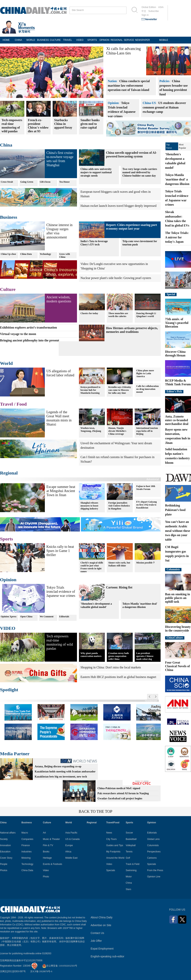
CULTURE (55, 40)
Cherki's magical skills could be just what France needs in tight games (92, 567)
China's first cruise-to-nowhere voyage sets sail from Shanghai (60, 159)
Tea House (64, 182)
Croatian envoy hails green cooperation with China (119, 656)
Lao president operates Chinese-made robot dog (145, 656)
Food (22, 404)
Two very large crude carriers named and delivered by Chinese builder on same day (140, 172)
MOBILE (164, 40)
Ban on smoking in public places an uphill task (178, 598)
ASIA (161, 7)
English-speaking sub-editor (107, 956)
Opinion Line (154, 877)
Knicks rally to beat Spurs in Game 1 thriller (60, 551)
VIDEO (80, 40)
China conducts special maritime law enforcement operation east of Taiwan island (129, 86)
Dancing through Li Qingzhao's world (146, 315)
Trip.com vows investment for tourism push (140, 243)
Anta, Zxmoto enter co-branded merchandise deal (177, 420)
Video (46, 870)
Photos (4, 870)
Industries (27, 852)
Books (46, 852)
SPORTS (92, 40)
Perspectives (154, 852)
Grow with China (65, 255)
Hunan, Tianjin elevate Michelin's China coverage (117, 431)
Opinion (113, 103)
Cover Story (6, 858)
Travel (6, 404)
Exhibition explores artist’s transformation (28, 327)
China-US (149, 103)
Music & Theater (51, 839)
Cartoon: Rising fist (119, 587)
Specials (111, 870)
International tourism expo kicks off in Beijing (147, 431)
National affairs (8, 833)
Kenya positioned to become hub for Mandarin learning (90, 390)
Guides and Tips (115, 845)
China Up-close (8, 254)
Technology (45, 254)
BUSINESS (43, 40)
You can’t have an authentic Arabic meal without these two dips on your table (178, 531)
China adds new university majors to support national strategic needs (96, 172)
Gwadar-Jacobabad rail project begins (120, 798)
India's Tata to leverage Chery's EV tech (94, 243)
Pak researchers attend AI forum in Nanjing (123, 793)
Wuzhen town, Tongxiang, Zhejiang (91, 430)
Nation (112, 81)
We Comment (47, 617)
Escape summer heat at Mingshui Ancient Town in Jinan (61, 491)
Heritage (47, 858)
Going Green (27, 182)
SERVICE (129, 40)
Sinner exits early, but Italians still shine (119, 564)
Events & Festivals (53, 864)
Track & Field (133, 864)
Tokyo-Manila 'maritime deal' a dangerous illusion (140, 605)
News (109, 833)
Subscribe (153, 11)
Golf (128, 858)
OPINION (104, 40)
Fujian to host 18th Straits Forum (146, 488)
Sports (7, 539)
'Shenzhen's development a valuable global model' (96, 605)
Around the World (115, 858)
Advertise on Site (101, 925)
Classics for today (89, 313)
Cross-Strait (7, 182)
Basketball (131, 839)
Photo (46, 877)
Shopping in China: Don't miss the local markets (111, 667)
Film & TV (48, 845)
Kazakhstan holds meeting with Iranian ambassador (65, 772)
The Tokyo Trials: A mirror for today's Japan (177, 237)
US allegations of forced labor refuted (60, 373)
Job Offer (96, 941)
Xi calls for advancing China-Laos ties (123, 51)
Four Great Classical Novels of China (177, 666)
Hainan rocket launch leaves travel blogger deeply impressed (118, 206)
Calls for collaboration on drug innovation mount (147, 389)
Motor (129, 877)
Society (4, 839)
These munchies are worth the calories (118, 315)
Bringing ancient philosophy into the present (30, 340)
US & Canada (72, 839)
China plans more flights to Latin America (145, 373)
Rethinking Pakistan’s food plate (175, 510)
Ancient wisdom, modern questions (59, 299)
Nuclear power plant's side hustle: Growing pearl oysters (116, 278)
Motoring (26, 858)
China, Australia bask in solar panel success (38, 92)
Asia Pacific (71, 833)
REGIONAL (117, 40)
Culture (8, 289)
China (6, 145)
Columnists (173, 569)
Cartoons (152, 858)
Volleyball (131, 845)
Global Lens (153, 839)
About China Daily (102, 917)
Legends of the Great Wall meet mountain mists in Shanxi (59, 418)
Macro (25, 833)
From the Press (155, 870)
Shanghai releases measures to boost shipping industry (89, 506)
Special (171, 294)
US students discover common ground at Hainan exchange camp (164, 107)
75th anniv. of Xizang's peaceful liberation (177, 323)
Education (5, 852)
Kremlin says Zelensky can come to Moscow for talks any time (120, 390)
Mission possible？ (146, 563)
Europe (69, 845)
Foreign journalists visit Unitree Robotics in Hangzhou (119, 506)
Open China (26, 617)
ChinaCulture (175, 638)
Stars (128, 889)
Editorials (64, 617)
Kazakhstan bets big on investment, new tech (61, 777)
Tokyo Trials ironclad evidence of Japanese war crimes (61, 592)
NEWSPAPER (141, 40)
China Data (26, 254)
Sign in (145, 15)
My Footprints (113, 852)
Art (44, 833)
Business (9, 217)
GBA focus (45, 182)
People (4, 864)
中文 (144, 11)
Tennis (129, 852)
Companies (27, 839)
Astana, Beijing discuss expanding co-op (58, 766)
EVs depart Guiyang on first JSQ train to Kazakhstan (146, 505)
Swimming (131, 870)
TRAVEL (68, 40)
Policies (164, 81)
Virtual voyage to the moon (18, 334)
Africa (68, 852)
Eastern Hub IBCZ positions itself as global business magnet (118, 677)
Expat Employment (102, 949)
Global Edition (149, 7)
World (6, 363)
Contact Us (97, 933)
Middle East (71, 858)
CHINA (18, 40)
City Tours (111, 839)
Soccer (129, 833)
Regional (9, 473)
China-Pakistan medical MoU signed (119, 788)
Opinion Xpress (9, 617)
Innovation (5, 845)
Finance (26, 845)
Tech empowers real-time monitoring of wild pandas (60, 642)
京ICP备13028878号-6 (41, 971)
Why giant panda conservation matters (91, 655)
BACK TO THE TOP (95, 811)
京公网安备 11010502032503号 (60, 966)
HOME (6, 40)
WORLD (31, 40)
